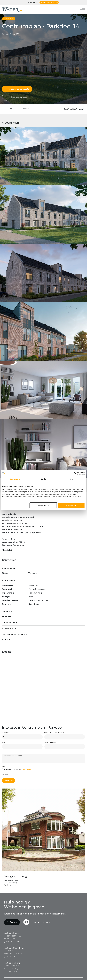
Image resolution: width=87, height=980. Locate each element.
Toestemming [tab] (15, 479)
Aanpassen (43, 505)
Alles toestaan (71, 505)
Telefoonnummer (50, 742)
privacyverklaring (28, 769)
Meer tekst (7, 550)
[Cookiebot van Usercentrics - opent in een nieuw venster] (76, 473)
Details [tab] (44, 479)
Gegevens (5, 733)
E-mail (4, 742)
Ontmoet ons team (41, 922)
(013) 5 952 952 (10, 885)
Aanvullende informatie (11, 752)
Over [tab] (72, 479)
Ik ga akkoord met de (19, 769)
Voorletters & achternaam (54, 733)
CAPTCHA (5, 774)
